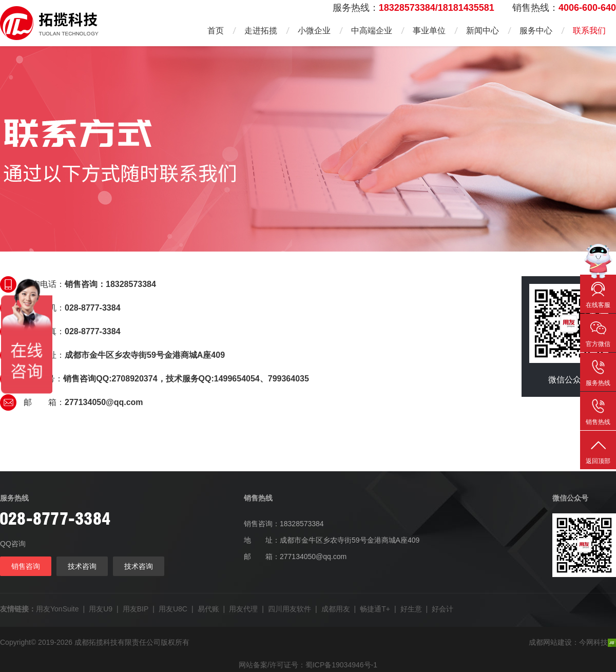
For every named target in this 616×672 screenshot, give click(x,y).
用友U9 (101, 609)
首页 (216, 31)
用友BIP (136, 609)
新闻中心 (483, 31)
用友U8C (173, 609)
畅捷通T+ (375, 609)
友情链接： (18, 609)
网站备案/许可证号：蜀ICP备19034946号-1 (308, 665)
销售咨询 (26, 566)
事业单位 (429, 31)
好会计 (442, 609)
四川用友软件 (290, 609)
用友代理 (243, 609)
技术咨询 (82, 566)
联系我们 (589, 31)
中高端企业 (372, 31)
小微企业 (314, 31)
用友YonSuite (57, 609)
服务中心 (536, 31)
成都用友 (336, 609)
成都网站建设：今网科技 (572, 642)
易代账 (208, 609)
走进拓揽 (261, 31)
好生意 (411, 609)
